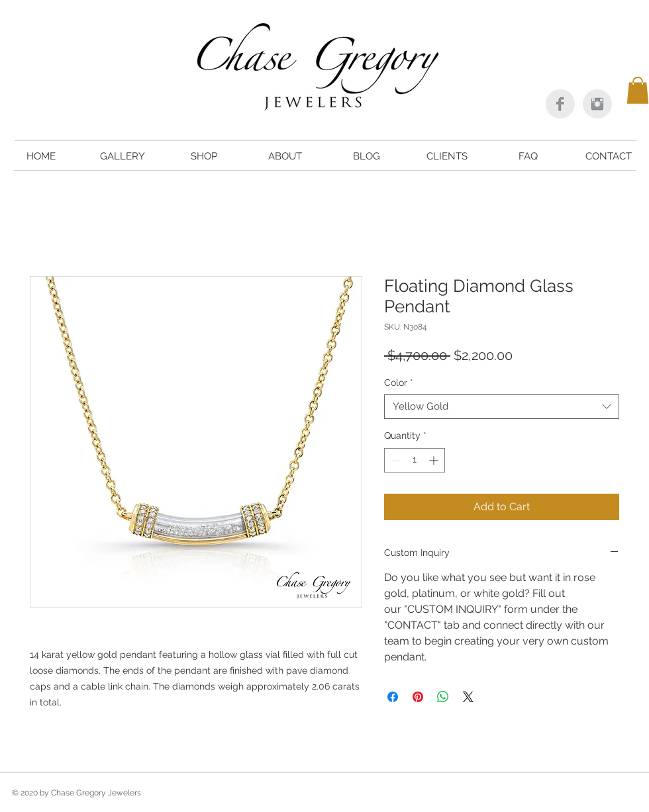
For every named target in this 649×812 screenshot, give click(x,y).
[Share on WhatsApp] (443, 697)
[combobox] (502, 407)
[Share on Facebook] (393, 697)
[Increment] (435, 460)
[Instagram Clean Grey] (597, 104)
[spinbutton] (415, 460)
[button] (638, 90)
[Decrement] (394, 460)
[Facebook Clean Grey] (560, 104)
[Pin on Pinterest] (418, 697)
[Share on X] (468, 697)
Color (399, 383)
